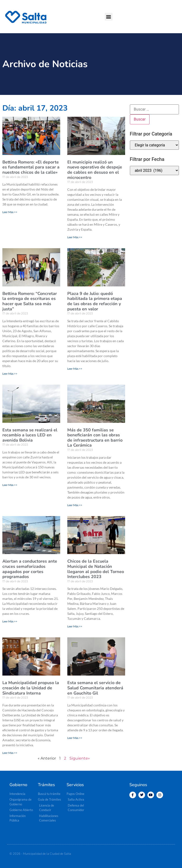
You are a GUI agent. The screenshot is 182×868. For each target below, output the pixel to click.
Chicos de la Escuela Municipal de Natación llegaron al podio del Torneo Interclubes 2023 (96, 569)
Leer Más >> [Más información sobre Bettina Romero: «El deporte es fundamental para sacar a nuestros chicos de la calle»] (10, 212)
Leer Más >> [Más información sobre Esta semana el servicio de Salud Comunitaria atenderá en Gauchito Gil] (75, 738)
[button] (109, 17)
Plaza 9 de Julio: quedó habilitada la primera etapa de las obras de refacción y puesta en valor (95, 301)
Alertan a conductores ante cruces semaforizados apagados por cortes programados (30, 569)
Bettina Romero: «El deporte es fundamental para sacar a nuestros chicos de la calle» (31, 167)
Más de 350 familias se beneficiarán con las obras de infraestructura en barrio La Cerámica (95, 438)
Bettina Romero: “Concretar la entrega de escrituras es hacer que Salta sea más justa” (30, 301)
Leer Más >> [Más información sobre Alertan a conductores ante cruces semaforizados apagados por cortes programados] (10, 621)
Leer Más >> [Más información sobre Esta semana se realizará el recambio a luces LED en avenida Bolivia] (10, 485)
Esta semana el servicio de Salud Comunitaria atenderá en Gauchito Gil (95, 688)
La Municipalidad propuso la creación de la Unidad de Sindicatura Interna (31, 688)
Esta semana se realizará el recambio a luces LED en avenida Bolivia (30, 435)
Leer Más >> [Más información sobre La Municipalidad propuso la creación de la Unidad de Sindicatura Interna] (10, 753)
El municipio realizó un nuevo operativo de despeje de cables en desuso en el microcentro (95, 170)
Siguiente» (80, 758)
